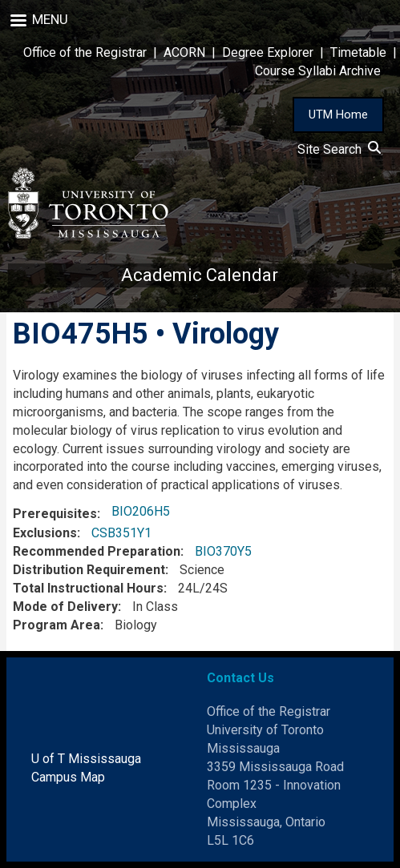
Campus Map (68, 777)
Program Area (57, 625)
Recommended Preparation (97, 551)
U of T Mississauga (86, 759)
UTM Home (338, 115)
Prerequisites (55, 514)
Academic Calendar (200, 275)
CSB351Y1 (121, 533)
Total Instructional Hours (88, 588)
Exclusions (45, 533)
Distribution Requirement (89, 570)
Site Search (339, 149)
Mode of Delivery (65, 607)
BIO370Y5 (223, 551)
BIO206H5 (141, 511)
